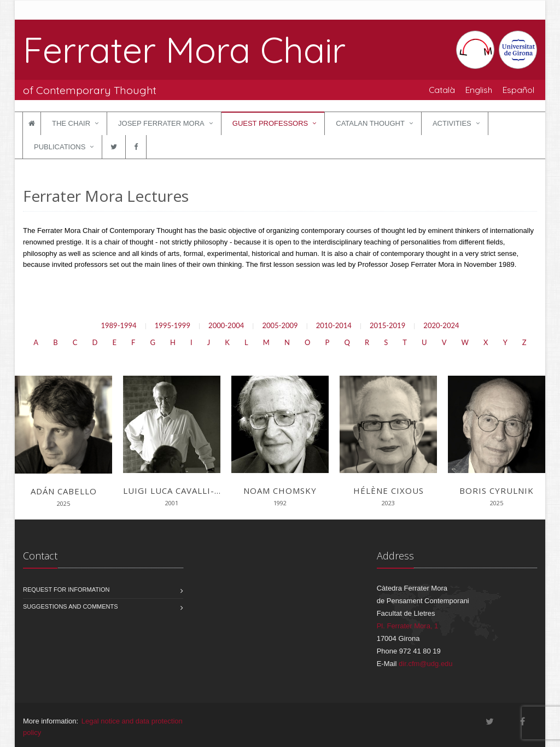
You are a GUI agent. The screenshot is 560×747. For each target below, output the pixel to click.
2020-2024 (441, 325)
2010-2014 (334, 325)
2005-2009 (280, 325)
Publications (60, 147)
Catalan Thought (370, 123)
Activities (452, 123)
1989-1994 (118, 325)
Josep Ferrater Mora (161, 123)
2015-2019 (387, 325)
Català (442, 90)
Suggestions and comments (71, 606)
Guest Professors (270, 123)
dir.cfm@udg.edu (425, 664)
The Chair (71, 123)
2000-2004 (226, 325)
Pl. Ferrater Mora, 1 (408, 626)
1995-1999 (173, 325)
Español (518, 90)
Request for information (66, 590)
